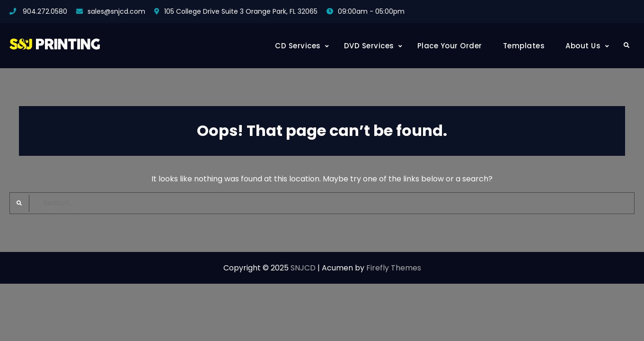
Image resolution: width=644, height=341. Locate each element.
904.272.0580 (45, 11)
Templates (524, 46)
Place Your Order (450, 46)
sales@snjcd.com (116, 11)
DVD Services (369, 46)
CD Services (298, 46)
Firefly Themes (394, 268)
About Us (583, 46)
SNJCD (303, 268)
